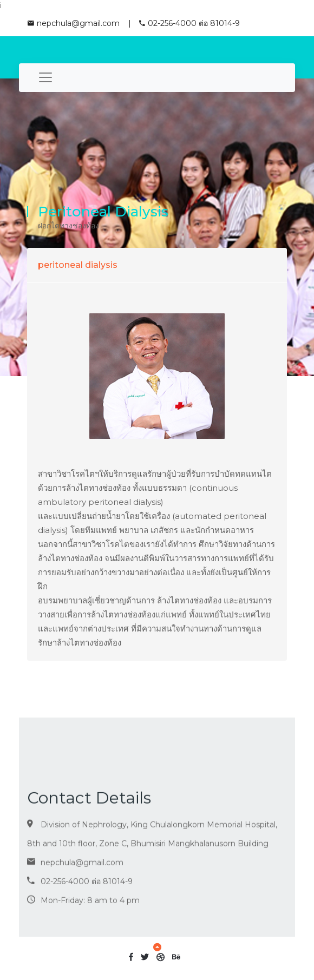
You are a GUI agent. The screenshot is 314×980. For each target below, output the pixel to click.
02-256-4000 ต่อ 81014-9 (189, 23)
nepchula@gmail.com (74, 23)
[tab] (157, 265)
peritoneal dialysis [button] (78, 265)
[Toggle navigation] (45, 78)
